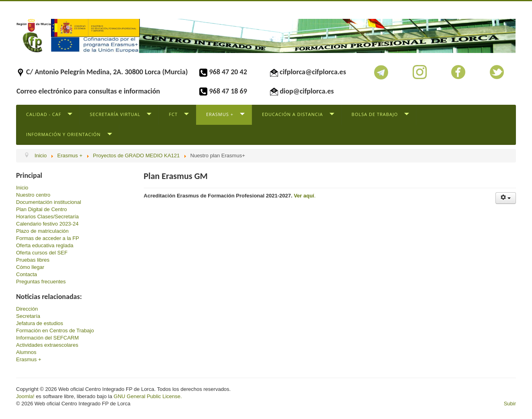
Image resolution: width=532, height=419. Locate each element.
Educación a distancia (293, 114)
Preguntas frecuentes (41, 282)
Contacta (27, 274)
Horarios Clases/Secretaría (47, 217)
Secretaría (28, 316)
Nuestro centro (33, 195)
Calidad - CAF (44, 114)
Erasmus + (220, 114)
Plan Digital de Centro (41, 209)
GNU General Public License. (148, 396)
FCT (173, 114)
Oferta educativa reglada (45, 245)
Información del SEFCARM (47, 338)
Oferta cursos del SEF (42, 253)
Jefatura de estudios (40, 323)
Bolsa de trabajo (375, 114)
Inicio (22, 188)
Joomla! (25, 396)
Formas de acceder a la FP (48, 238)
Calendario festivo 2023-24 (47, 224)
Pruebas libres (33, 260)
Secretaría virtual (115, 114)
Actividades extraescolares (47, 345)
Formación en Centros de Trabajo (55, 331)
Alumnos (26, 352)
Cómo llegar (30, 267)
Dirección (27, 309)
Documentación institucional (49, 202)
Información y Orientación (63, 134)
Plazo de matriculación (42, 231)
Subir (510, 404)
